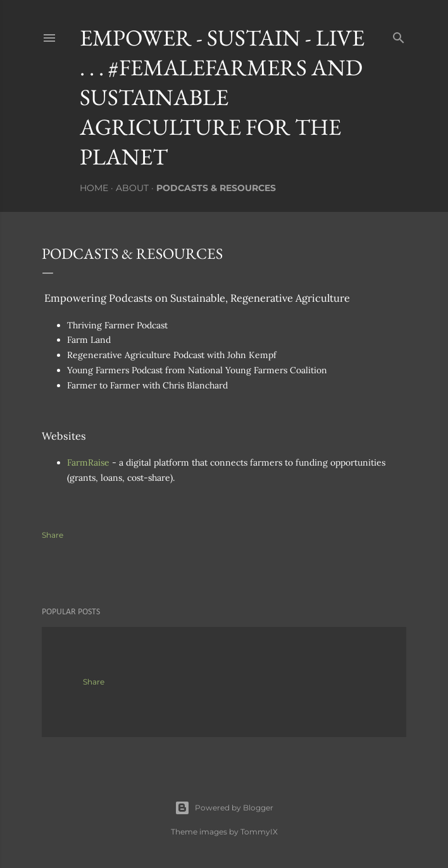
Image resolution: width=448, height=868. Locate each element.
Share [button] (53, 535)
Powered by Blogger (224, 808)
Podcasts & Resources (216, 188)
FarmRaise (88, 462)
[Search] (399, 35)
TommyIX (259, 832)
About (132, 188)
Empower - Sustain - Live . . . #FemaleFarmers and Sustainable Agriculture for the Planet (222, 97)
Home (94, 188)
